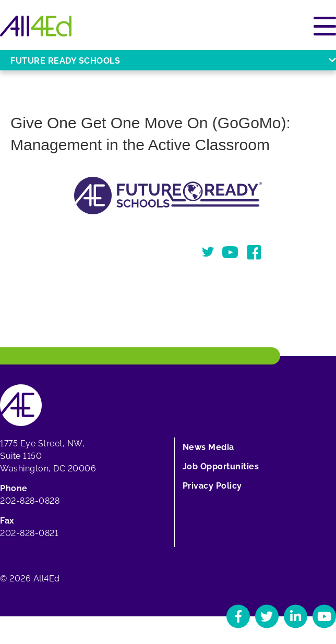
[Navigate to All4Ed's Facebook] (238, 616)
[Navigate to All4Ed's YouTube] (324, 616)
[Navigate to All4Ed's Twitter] (267, 616)
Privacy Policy (212, 486)
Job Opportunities (221, 466)
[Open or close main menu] (325, 26)
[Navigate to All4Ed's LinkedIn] (296, 616)
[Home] (36, 26)
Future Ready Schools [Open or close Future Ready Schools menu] (173, 61)
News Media (208, 447)
